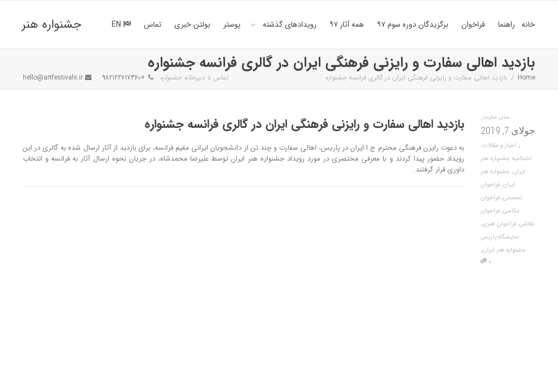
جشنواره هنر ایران (51, 32)
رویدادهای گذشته (289, 24)
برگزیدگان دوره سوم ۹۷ (413, 24)
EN (121, 24)
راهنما (507, 24)
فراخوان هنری (499, 224)
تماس (153, 24)
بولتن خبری (192, 24)
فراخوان (473, 24)
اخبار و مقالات (499, 146)
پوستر (232, 24)
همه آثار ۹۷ (347, 24)
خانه (528, 24)
